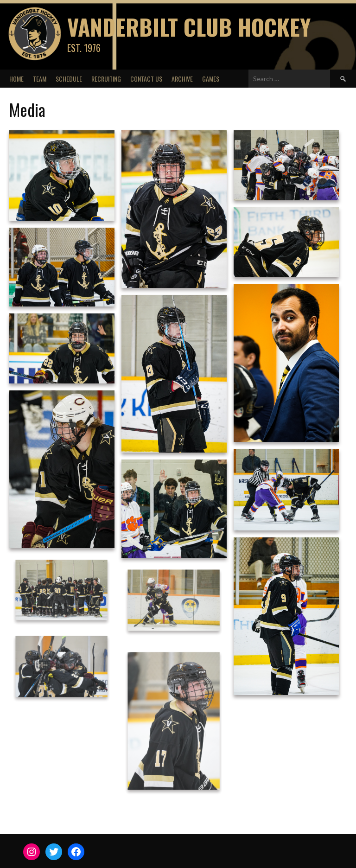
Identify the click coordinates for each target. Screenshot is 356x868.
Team (40, 79)
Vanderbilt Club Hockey (189, 27)
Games (211, 79)
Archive (182, 79)
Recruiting (106, 79)
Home (16, 79)
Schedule (69, 79)
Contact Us (146, 79)
